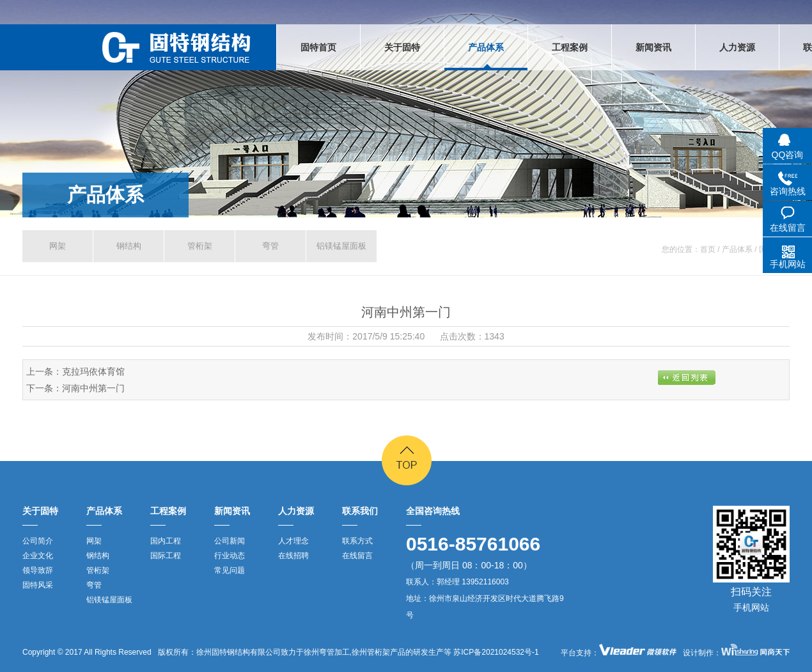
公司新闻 (230, 541)
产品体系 (105, 195)
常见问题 (230, 570)
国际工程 (166, 556)
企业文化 (38, 556)
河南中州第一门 (93, 388)
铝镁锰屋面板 (341, 246)
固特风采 (38, 585)
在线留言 (357, 556)
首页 (708, 249)
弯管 (270, 246)
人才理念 (293, 541)
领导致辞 (38, 570)
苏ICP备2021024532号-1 (495, 652)
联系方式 (357, 541)
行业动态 (230, 556)
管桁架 (200, 246)
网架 (58, 246)
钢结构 (129, 246)
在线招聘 (293, 556)
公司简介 (38, 541)
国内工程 (166, 541)
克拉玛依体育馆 (93, 371)
